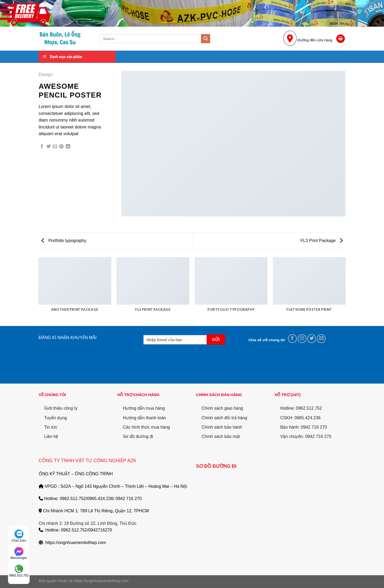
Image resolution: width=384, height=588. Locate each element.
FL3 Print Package (322, 241)
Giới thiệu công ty (61, 408)
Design (46, 74)
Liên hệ (51, 436)
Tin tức (51, 427)
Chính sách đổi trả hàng (224, 418)
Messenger (19, 553)
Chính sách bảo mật (221, 436)
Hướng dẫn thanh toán (145, 418)
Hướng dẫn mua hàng (144, 408)
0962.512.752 (19, 571)
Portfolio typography (64, 241)
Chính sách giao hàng (222, 408)
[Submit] (206, 39)
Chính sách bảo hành (222, 427)
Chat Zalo (19, 536)
